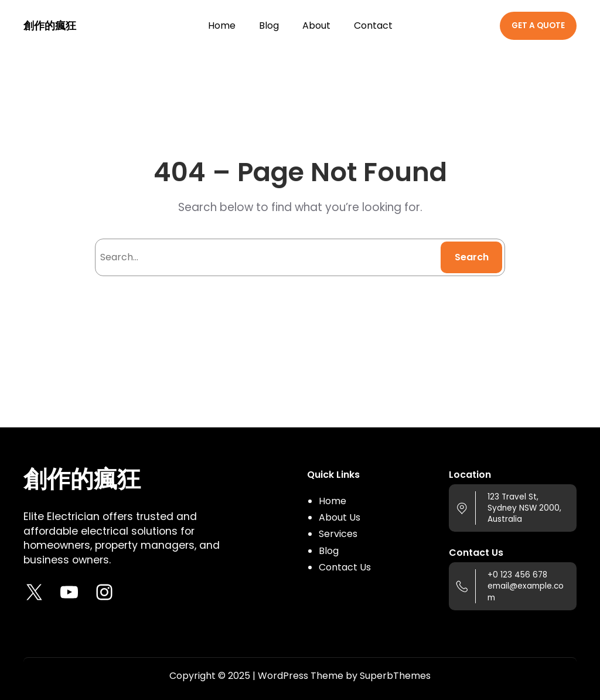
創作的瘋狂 (50, 26)
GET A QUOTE (538, 26)
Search (472, 257)
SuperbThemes (395, 676)
